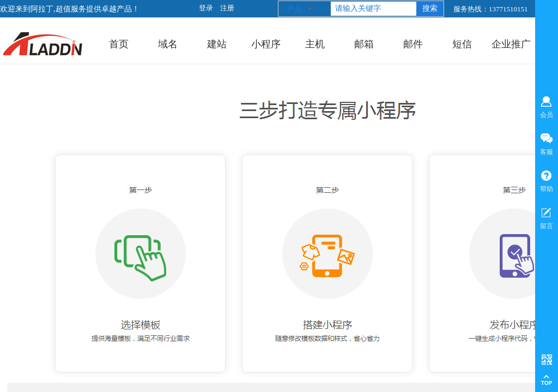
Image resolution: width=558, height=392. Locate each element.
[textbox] (374, 9)
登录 (206, 8)
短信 (462, 44)
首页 (119, 44)
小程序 (266, 44)
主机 (315, 44)
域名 (168, 44)
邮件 (413, 44)
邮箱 (364, 44)
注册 (227, 8)
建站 (217, 44)
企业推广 (511, 44)
